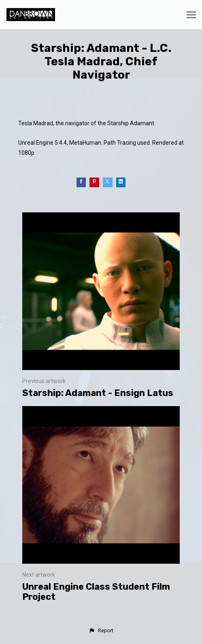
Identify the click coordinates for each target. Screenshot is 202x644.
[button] (101, 631)
